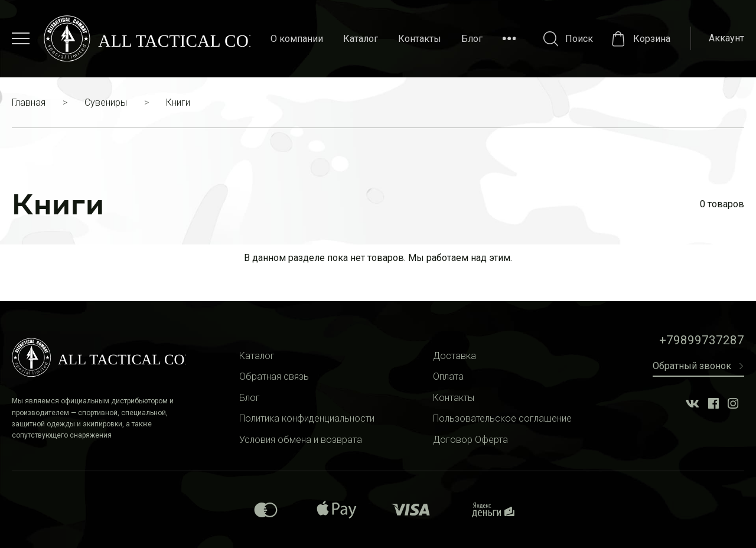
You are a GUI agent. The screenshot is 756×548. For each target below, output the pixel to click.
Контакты (420, 39)
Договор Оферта (470, 440)
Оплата (448, 376)
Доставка (454, 356)
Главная (29, 102)
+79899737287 (702, 340)
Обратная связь (274, 376)
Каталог (361, 39)
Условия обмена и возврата (301, 440)
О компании (297, 39)
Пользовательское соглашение (502, 418)
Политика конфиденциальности (307, 418)
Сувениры (106, 102)
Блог (472, 39)
